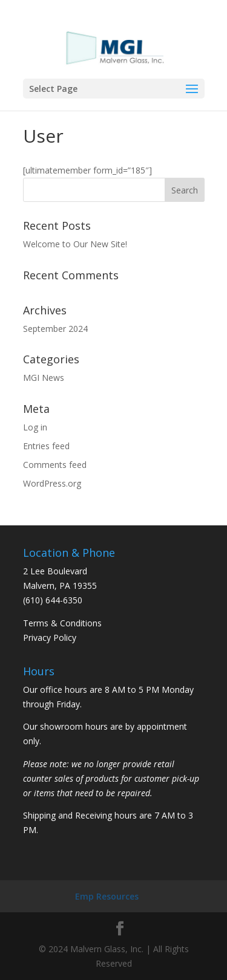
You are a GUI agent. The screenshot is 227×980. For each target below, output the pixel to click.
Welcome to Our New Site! (75, 244)
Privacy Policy (50, 638)
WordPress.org (52, 483)
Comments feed (55, 465)
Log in (35, 427)
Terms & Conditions (62, 623)
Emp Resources (107, 896)
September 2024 (55, 329)
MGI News (44, 378)
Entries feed (46, 446)
